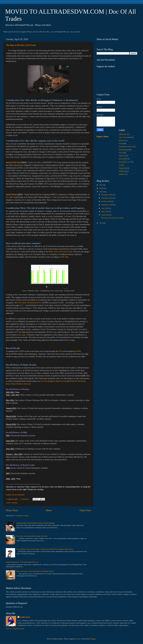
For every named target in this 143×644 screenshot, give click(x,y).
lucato (79, 639)
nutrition (14, 503)
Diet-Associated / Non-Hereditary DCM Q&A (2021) (35, 571)
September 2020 (107, 205)
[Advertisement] (117, 245)
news (121, 153)
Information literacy (126, 147)
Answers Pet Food (13, 162)
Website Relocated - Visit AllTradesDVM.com (22, 562)
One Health (123, 159)
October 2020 (106, 201)
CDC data (64, 257)
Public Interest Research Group (61, 252)
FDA (60, 351)
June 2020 (105, 208)
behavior (122, 140)
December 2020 (107, 195)
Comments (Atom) (22, 516)
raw (120, 165)
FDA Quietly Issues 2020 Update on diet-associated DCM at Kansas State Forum (45, 549)
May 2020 (105, 212)
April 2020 (105, 215)
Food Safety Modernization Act (30, 303)
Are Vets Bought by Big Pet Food (53, 381)
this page (22, 335)
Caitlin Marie (25, 617)
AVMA (78, 351)
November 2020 (107, 198)
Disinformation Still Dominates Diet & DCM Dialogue (36, 523)
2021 (101, 188)
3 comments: (25, 499)
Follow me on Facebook (15, 495)
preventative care (125, 162)
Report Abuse (103, 136)
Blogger (93, 639)
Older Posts (85, 510)
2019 (101, 223)
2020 (101, 192)
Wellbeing (122, 171)
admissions (123, 134)
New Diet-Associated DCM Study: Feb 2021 (32, 536)
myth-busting (124, 150)
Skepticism (123, 168)
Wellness (122, 174)
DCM (121, 143)
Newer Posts (12, 510)
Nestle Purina (11, 194)
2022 (101, 185)
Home (49, 510)
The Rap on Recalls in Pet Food (21, 45)
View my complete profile (15, 629)
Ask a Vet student (125, 137)
